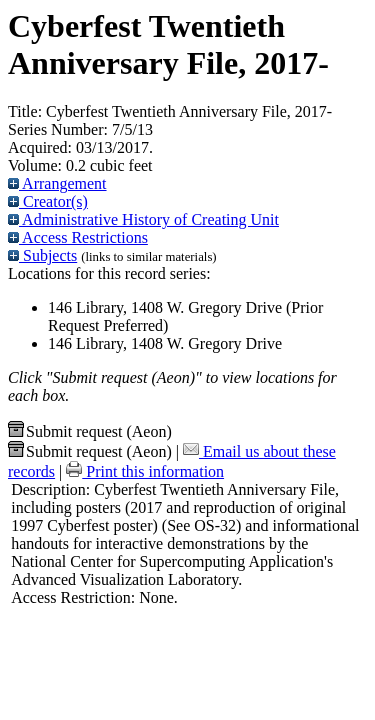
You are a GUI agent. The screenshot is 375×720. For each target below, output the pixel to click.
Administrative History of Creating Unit (143, 219)
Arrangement (57, 183)
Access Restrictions (78, 237)
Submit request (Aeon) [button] (90, 431)
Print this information (145, 471)
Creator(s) (48, 201)
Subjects (42, 255)
